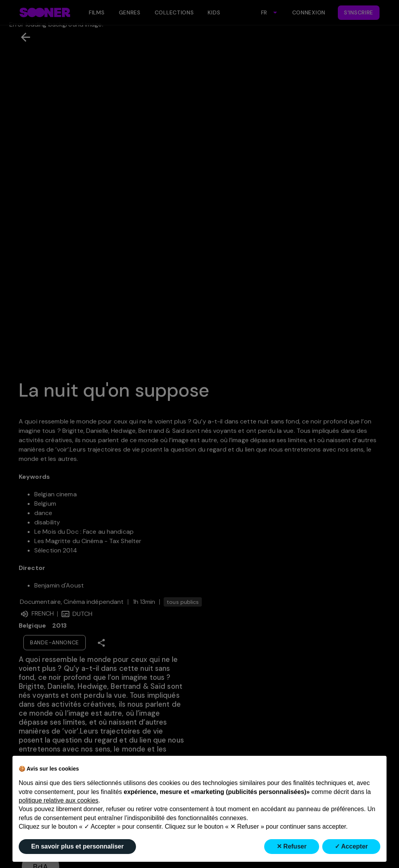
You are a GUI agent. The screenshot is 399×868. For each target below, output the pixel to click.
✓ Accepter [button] (351, 846)
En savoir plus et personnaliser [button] (77, 846)
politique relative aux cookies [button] (59, 800)
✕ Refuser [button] (292, 846)
